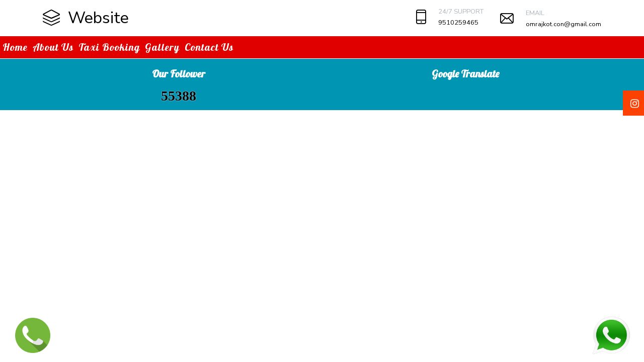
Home (15, 47)
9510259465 (458, 23)
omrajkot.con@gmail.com (563, 24)
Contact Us (209, 47)
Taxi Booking (109, 47)
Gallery (162, 47)
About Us (53, 47)
